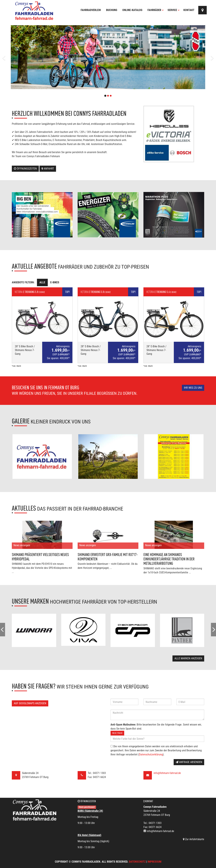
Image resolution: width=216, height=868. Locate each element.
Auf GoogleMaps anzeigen (30, 703)
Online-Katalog (132, 10)
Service (174, 10)
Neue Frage (117, 733)
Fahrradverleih (91, 10)
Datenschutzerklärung (151, 754)
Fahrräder (156, 10)
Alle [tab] (42, 282)
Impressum (154, 862)
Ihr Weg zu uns (193, 388)
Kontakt (189, 10)
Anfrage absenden (189, 762)
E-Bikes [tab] (55, 282)
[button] (16, 57)
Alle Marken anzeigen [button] (188, 658)
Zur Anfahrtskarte (194, 839)
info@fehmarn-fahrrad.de (167, 773)
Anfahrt (48, 169)
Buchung (112, 10)
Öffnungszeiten (25, 169)
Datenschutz (137, 862)
